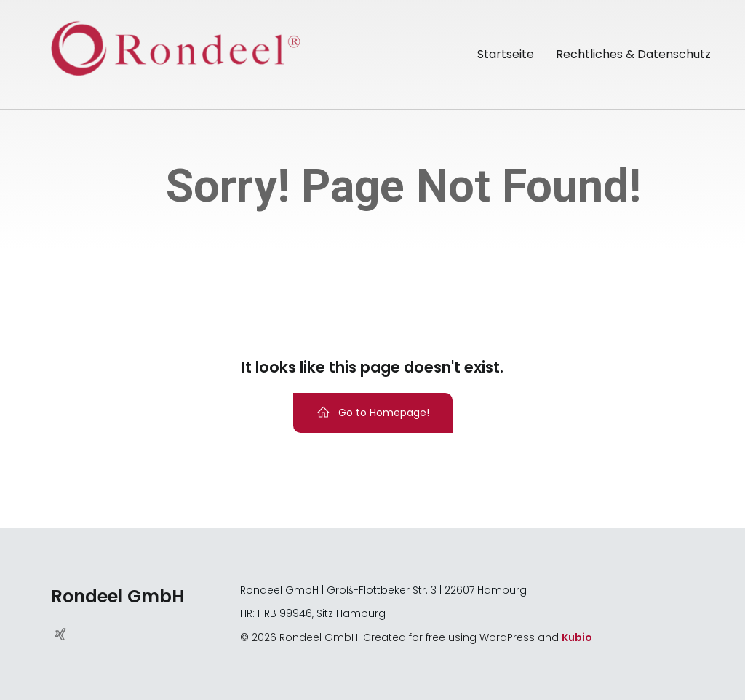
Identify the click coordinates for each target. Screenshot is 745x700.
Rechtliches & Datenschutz (633, 54)
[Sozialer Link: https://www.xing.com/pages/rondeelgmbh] (66, 634)
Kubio (577, 637)
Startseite (506, 54)
